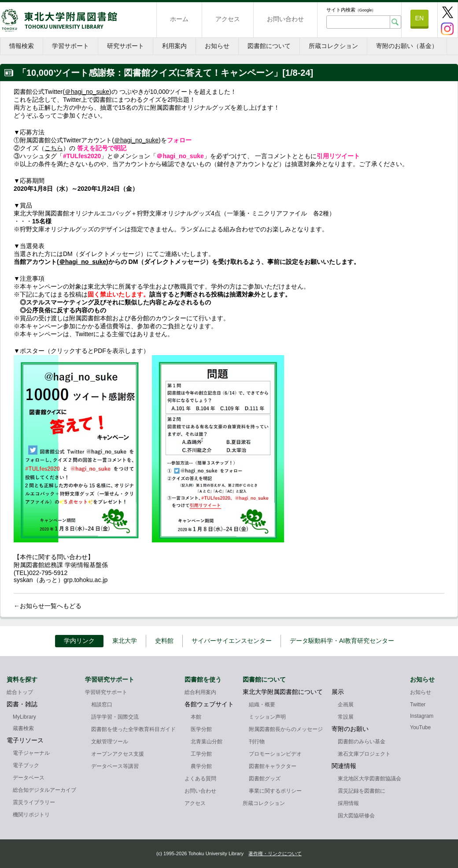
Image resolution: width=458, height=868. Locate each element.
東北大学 (125, 641)
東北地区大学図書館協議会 (369, 779)
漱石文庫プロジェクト (364, 754)
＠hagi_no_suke (87, 92)
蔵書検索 (23, 728)
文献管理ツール (110, 742)
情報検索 (22, 46)
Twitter (418, 705)
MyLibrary (24, 717)
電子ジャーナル (31, 753)
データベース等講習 (115, 766)
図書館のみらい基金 (362, 742)
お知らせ (217, 46)
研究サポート (126, 46)
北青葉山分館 (207, 742)
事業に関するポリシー (275, 791)
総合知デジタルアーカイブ (44, 790)
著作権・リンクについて (275, 853)
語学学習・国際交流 (115, 717)
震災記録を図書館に (362, 791)
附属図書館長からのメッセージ (286, 729)
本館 (196, 717)
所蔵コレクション (333, 46)
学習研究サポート (106, 692)
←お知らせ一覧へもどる (48, 606)
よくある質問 (200, 779)
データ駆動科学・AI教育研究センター (342, 641)
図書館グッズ (265, 779)
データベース (29, 778)
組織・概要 (262, 705)
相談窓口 (102, 705)
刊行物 (257, 742)
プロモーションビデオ (275, 754)
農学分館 (201, 766)
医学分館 (201, 729)
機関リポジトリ (31, 815)
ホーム (179, 19)
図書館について (269, 46)
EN (419, 18)
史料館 (164, 641)
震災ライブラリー (34, 802)
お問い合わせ (285, 19)
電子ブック (26, 765)
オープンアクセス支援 (118, 754)
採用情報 (348, 803)
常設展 (346, 717)
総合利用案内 (200, 692)
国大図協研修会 (356, 816)
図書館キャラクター (273, 766)
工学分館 (201, 754)
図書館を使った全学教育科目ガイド (133, 729)
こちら (54, 148)
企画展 (346, 705)
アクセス (228, 19)
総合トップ (20, 692)
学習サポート (70, 46)
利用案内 (174, 46)
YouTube (420, 727)
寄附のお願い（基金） (407, 46)
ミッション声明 (267, 717)
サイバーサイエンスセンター (232, 641)
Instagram (422, 716)
